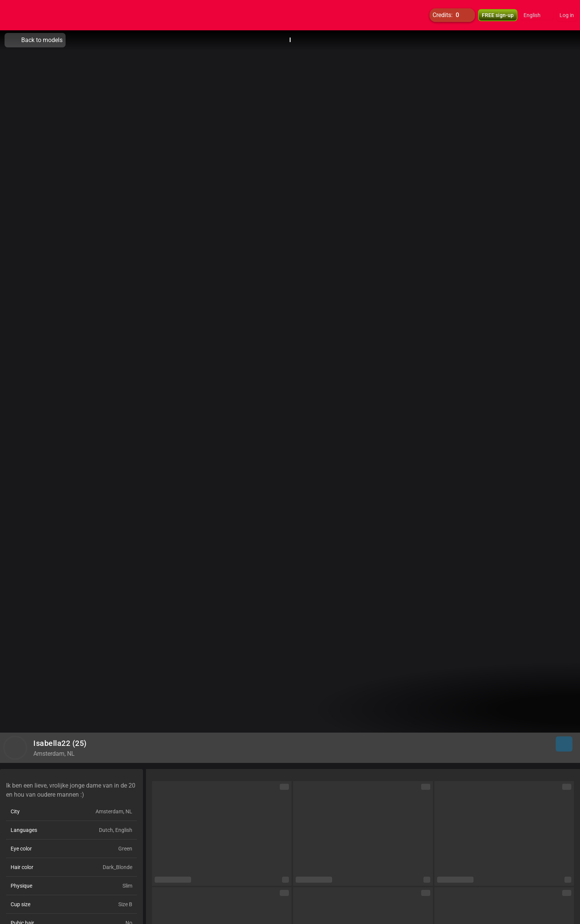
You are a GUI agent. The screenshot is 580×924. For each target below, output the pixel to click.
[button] (537, 15)
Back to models (35, 40)
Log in (567, 15)
